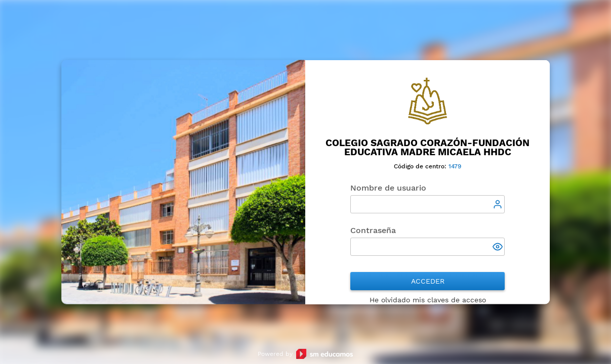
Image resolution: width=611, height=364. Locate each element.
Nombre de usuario (388, 188)
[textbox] (427, 204)
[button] (499, 248)
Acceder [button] (428, 281)
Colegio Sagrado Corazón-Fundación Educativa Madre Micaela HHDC (427, 147)
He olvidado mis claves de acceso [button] (428, 300)
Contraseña (373, 230)
